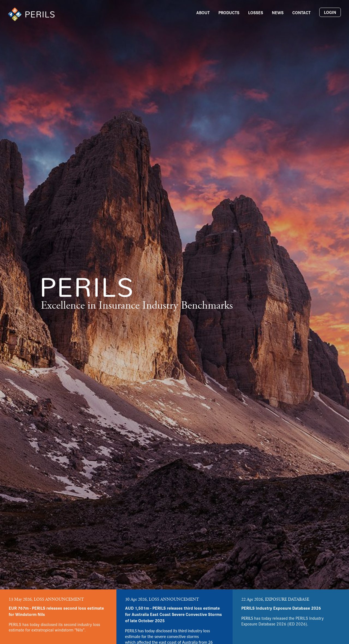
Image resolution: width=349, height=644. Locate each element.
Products (229, 12)
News (278, 12)
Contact (301, 12)
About (203, 12)
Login (330, 12)
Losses (256, 12)
